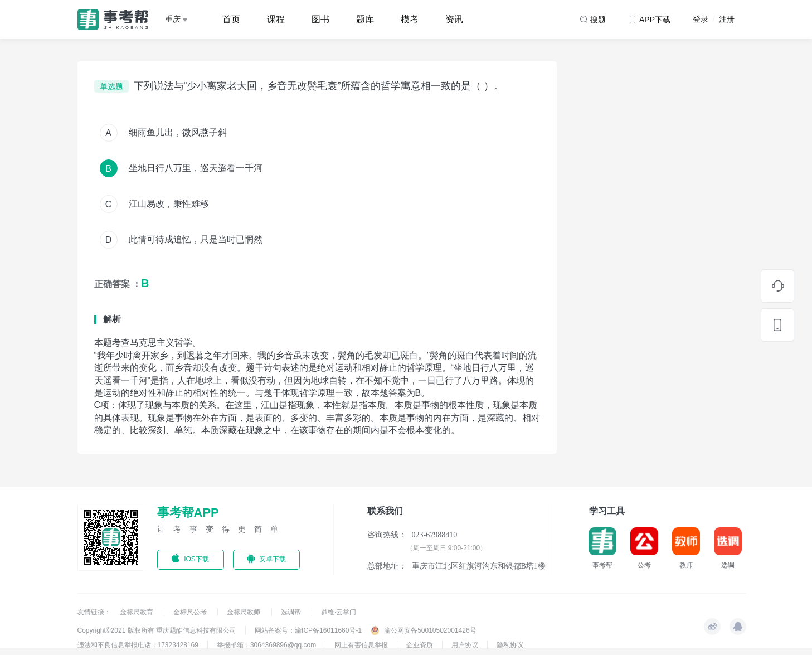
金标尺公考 (191, 612)
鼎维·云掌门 (339, 612)
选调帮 (292, 612)
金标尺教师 (244, 612)
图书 (320, 19)
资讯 (454, 19)
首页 (231, 19)
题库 (365, 19)
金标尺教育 (137, 612)
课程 (276, 19)
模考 (410, 19)
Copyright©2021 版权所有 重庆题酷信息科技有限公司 (157, 630)
